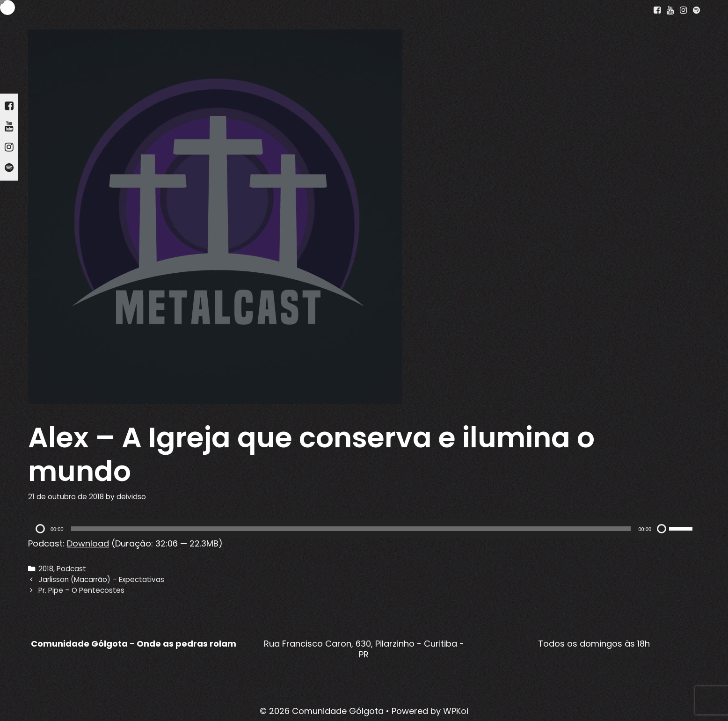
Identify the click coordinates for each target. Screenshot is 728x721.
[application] (364, 529)
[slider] (351, 529)
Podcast (71, 569)
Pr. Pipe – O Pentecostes (81, 590)
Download (88, 543)
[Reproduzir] (40, 529)
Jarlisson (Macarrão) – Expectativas (101, 579)
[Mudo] (662, 529)
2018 (46, 569)
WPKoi (456, 711)
